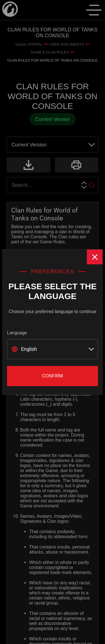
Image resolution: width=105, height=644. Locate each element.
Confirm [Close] (53, 376)
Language (17, 333)
